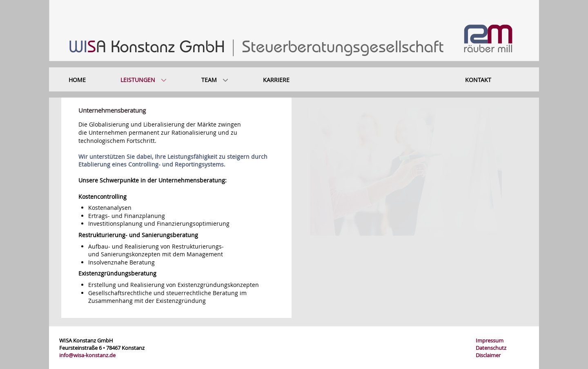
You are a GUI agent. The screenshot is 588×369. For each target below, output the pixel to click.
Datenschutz (491, 348)
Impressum (490, 340)
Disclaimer (488, 355)
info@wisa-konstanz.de (87, 355)
